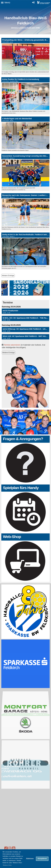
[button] (25, 311)
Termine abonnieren (12, 345)
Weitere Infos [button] (7, 865)
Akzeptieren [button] (42, 859)
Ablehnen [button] (30, 859)
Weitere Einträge (8, 276)
